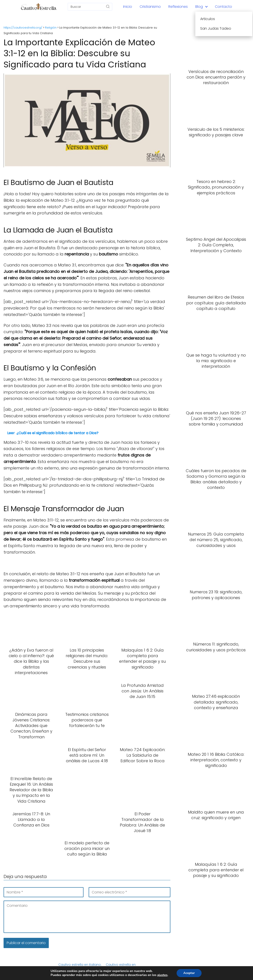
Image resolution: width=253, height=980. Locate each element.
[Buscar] (108, 6)
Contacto (223, 7)
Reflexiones (178, 7)
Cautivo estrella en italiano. (80, 965)
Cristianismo (150, 7)
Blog (199, 7)
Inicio (128, 7)
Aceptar (189, 973)
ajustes (162, 975)
